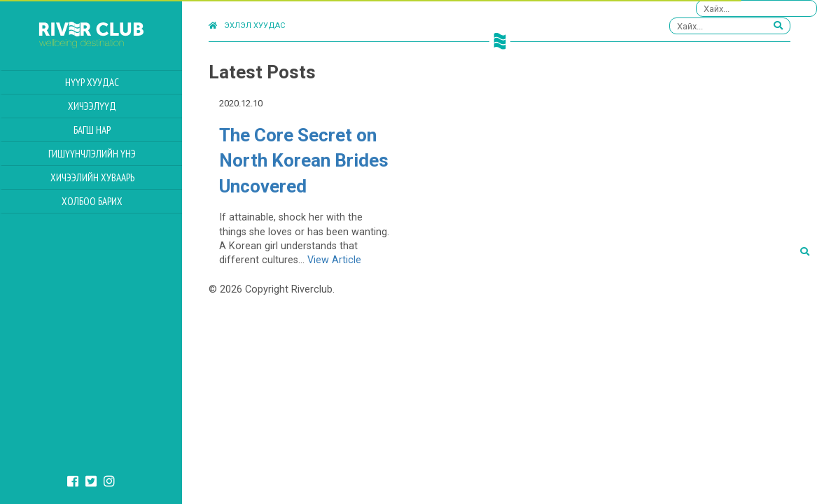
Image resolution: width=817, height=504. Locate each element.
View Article (334, 260)
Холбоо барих (92, 201)
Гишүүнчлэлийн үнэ (92, 154)
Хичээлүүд (92, 106)
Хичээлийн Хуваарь (92, 177)
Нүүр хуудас (92, 82)
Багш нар (92, 130)
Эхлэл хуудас (247, 26)
